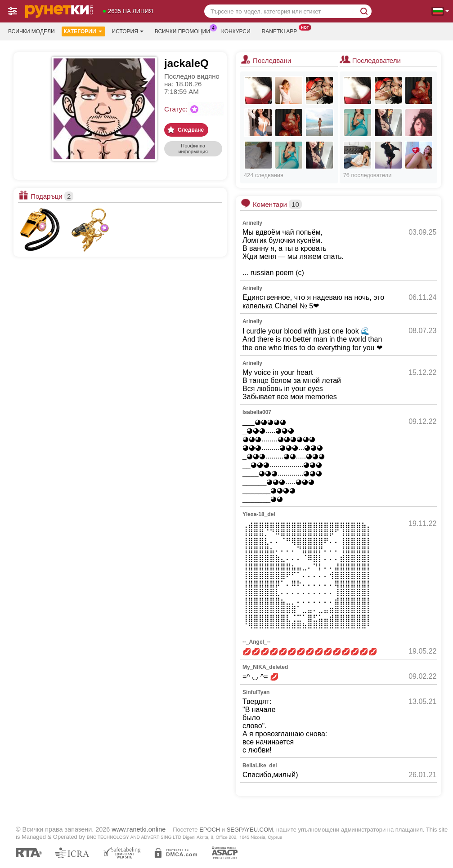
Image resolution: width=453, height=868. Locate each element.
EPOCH (210, 830)
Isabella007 (257, 412)
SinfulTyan (256, 692)
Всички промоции (185, 31)
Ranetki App (282, 31)
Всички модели (31, 31)
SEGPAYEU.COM (250, 830)
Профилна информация (193, 149)
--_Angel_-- (257, 642)
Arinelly (252, 223)
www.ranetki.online (139, 829)
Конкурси (236, 31)
